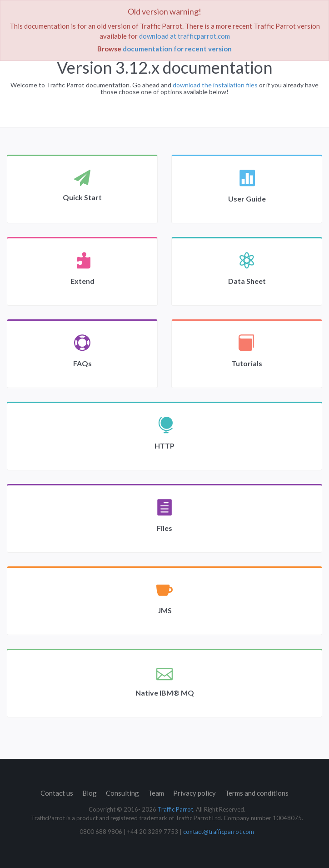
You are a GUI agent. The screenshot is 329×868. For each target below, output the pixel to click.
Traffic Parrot (175, 809)
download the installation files (215, 85)
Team (156, 793)
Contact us (57, 793)
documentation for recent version (177, 49)
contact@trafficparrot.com (219, 832)
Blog (90, 793)
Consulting (122, 793)
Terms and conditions (257, 793)
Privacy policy (194, 793)
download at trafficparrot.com (184, 36)
